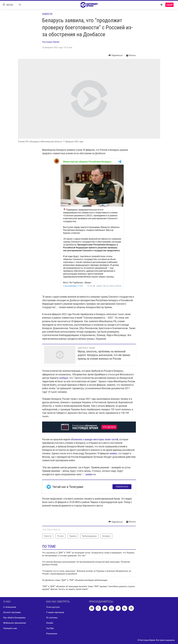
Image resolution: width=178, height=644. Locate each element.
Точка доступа (53, 607)
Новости (47, 14)
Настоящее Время (51, 42)
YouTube (50, 628)
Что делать (109, 427)
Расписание (52, 633)
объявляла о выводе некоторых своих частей (94, 439)
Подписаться (122, 487)
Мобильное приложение (15, 623)
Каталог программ (12, 612)
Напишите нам (10, 628)
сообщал (64, 378)
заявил (113, 453)
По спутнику (52, 618)
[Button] (115, 55)
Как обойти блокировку (14, 618)
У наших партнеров (55, 612)
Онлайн (50, 623)
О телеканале (10, 607)
